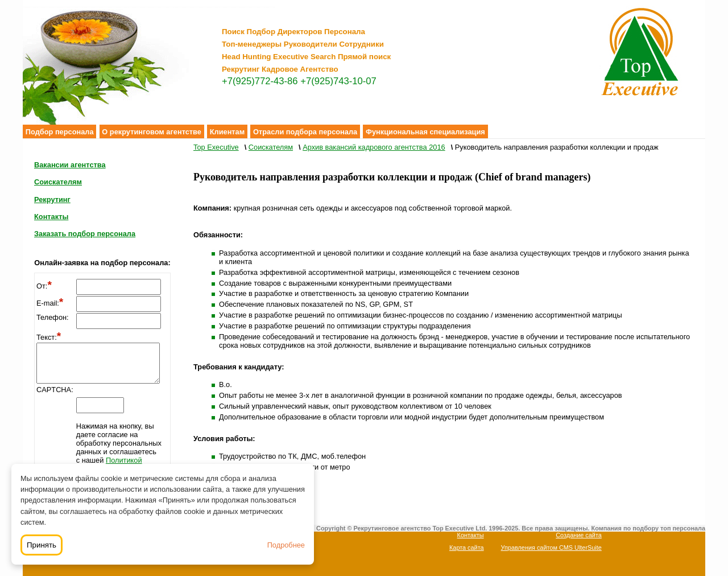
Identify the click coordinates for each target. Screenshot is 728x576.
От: (44, 286)
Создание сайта (579, 535)
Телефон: (53, 317)
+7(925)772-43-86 (260, 81)
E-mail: (50, 303)
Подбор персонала (60, 132)
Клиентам (227, 132)
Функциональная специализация (425, 132)
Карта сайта (467, 548)
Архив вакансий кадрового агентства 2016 (374, 147)
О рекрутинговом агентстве (152, 132)
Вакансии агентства (70, 165)
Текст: (49, 337)
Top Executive (216, 147)
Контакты (51, 217)
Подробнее (286, 545)
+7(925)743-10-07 (338, 81)
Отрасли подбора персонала (305, 132)
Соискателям (58, 182)
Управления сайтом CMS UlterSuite (551, 548)
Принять (42, 545)
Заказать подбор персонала (85, 234)
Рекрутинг (52, 199)
